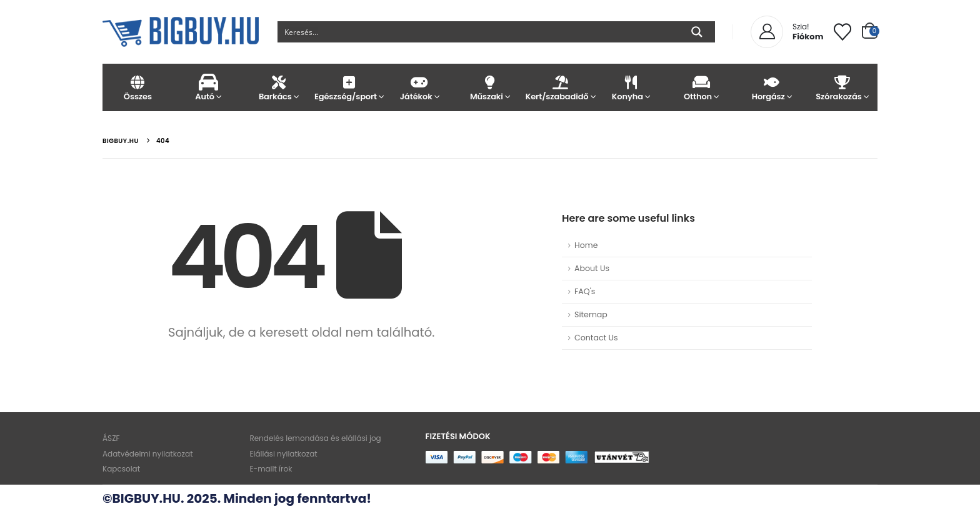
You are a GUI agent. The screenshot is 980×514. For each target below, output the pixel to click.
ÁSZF (111, 439)
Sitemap (591, 314)
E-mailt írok (269, 470)
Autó (208, 88)
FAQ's (585, 291)
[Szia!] (787, 32)
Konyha (631, 88)
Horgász (772, 88)
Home (586, 245)
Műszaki (490, 88)
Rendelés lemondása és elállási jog (314, 439)
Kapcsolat (121, 470)
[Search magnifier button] (697, 32)
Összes (138, 88)
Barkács (278, 88)
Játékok (420, 88)
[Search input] (479, 32)
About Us (592, 268)
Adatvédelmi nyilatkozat (148, 454)
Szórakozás (842, 88)
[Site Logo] (181, 32)
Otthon (702, 88)
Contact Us (596, 338)
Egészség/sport (349, 88)
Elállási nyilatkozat (282, 454)
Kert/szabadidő (560, 88)
